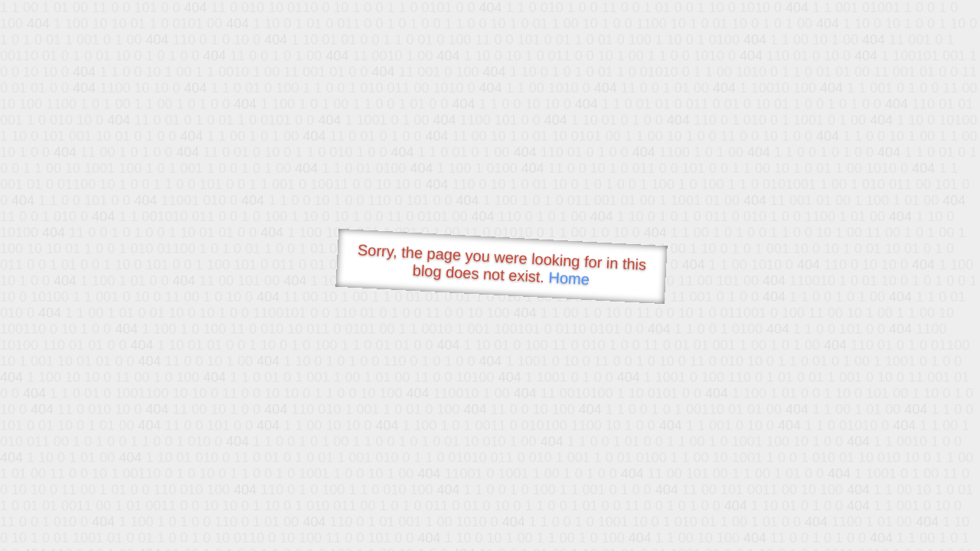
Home (569, 278)
